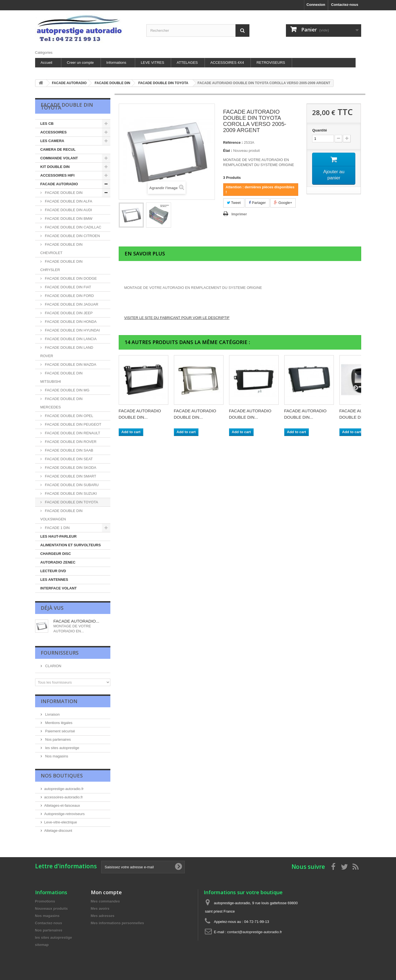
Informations (116, 63)
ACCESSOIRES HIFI (58, 175)
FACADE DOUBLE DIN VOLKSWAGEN (62, 515)
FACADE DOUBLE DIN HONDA (70, 322)
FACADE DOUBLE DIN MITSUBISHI (62, 377)
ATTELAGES (187, 63)
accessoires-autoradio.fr (64, 797)
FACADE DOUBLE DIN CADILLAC (73, 227)
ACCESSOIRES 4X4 (227, 63)
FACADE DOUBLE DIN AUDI (68, 210)
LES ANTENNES (54, 580)
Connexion (316, 5)
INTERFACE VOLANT (59, 588)
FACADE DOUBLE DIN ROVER (70, 442)
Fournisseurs (60, 653)
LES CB (47, 124)
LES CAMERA (52, 141)
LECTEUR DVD (53, 571)
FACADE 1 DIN (57, 528)
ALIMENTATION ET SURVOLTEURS (71, 545)
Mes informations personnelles (117, 923)
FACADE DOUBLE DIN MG (67, 390)
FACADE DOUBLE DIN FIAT (68, 287)
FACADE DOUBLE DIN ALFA (68, 201)
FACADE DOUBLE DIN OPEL (69, 416)
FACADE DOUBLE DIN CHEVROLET (62, 249)
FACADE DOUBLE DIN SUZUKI (71, 493)
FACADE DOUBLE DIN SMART (70, 476)
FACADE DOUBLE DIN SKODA (70, 468)
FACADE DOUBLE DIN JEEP (68, 313)
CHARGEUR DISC (56, 554)
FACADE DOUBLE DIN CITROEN (72, 236)
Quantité (320, 130)
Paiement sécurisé (60, 731)
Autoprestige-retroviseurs (65, 814)
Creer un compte (80, 63)
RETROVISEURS (271, 63)
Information (59, 701)
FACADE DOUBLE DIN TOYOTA (71, 502)
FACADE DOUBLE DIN (63, 193)
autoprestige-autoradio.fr (64, 789)
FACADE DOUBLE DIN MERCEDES (62, 403)
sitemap (42, 945)
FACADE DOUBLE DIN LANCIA (70, 339)
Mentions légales (58, 723)
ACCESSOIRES (54, 132)
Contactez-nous (345, 5)
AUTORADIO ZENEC (58, 562)
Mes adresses (103, 916)
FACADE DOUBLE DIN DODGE (71, 278)
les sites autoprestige (62, 748)
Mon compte (106, 892)
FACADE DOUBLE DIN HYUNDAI (72, 330)
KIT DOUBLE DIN (55, 167)
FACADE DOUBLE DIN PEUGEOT (73, 424)
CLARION (53, 666)
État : (228, 151)
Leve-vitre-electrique (61, 822)
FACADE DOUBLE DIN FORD (69, 296)
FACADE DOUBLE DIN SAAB (69, 450)
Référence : (233, 142)
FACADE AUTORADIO (59, 184)
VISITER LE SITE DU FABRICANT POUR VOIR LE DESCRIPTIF (177, 318)
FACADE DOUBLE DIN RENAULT (72, 433)
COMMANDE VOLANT (59, 158)
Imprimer (239, 214)
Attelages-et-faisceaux (62, 805)
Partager (257, 203)
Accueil (47, 63)
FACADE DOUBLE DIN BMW (68, 219)
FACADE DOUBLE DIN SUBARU (71, 485)
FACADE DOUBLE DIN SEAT (68, 459)
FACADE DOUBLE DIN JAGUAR (71, 304)
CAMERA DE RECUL (58, 149)
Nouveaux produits (52, 909)
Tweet (234, 203)
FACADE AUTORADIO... (76, 621)
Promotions (45, 901)
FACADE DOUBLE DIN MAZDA (70, 365)
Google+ (283, 203)
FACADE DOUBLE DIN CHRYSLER (62, 266)
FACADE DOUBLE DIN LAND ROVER (67, 352)
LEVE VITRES (152, 63)
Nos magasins (56, 756)
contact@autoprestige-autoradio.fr (255, 932)
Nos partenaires (58, 739)
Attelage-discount (58, 831)
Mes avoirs (100, 909)
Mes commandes (105, 901)
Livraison (52, 714)
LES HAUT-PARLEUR (59, 536)
